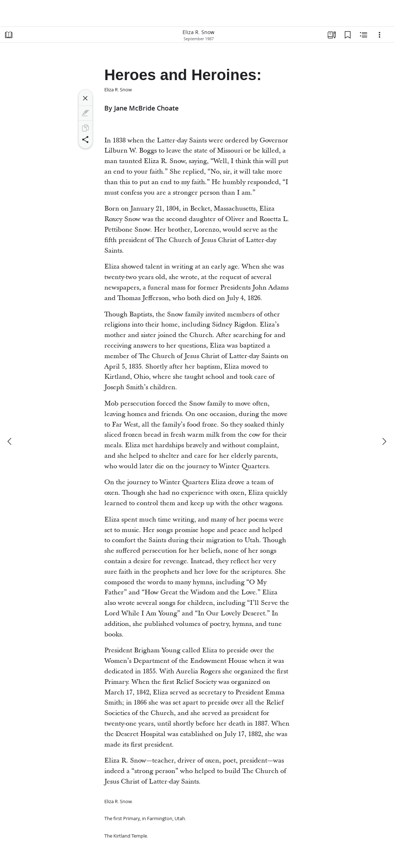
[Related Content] (364, 35)
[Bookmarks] (348, 35)
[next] (384, 441)
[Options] (380, 35)
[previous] (10, 441)
